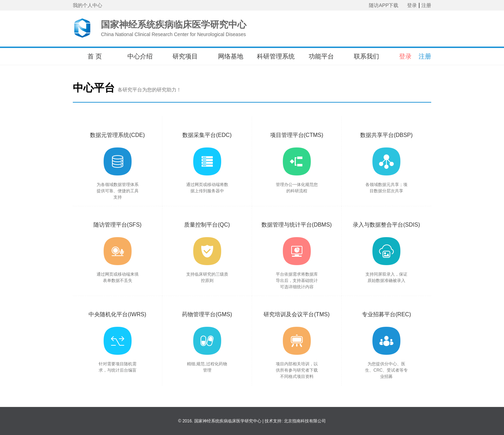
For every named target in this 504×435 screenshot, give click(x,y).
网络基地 (231, 56)
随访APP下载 (384, 5)
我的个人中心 (87, 5)
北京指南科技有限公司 (305, 421)
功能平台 (321, 56)
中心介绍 (140, 56)
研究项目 (185, 56)
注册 (426, 5)
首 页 (95, 56)
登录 (412, 5)
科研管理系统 (276, 56)
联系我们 (366, 56)
